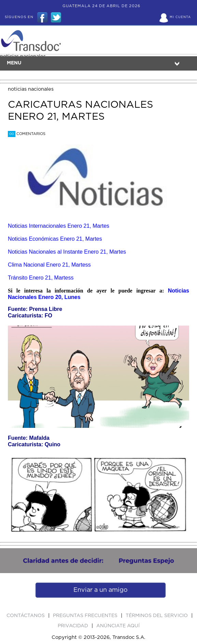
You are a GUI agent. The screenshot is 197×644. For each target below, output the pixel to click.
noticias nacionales (31, 89)
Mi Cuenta (180, 17)
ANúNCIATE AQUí (118, 626)
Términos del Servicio (157, 616)
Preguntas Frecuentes (86, 616)
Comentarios (27, 134)
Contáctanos (26, 616)
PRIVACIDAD (74, 626)
